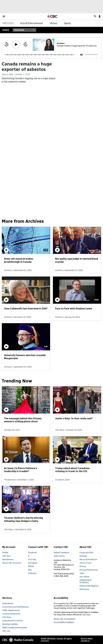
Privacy (83, 566)
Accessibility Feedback (64, 622)
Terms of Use (86, 563)
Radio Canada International (14, 627)
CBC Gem (6, 556)
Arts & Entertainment (32, 23)
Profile (5, 552)
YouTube (32, 559)
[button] (4, 16)
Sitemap (83, 556)
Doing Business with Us (13, 621)
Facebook (32, 552)
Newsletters (8, 559)
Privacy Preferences (89, 570)
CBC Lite (6, 631)
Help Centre (59, 556)
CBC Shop (7, 617)
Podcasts (32, 573)
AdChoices (84, 589)
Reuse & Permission (88, 559)
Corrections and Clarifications (15, 607)
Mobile (31, 566)
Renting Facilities (10, 624)
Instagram (33, 563)
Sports (68, 23)
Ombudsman (8, 603)
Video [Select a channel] (6, 30)
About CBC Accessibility (64, 619)
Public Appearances (11, 610)
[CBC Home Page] (52, 16)
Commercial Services (11, 614)
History (53, 23)
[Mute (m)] (81, 55)
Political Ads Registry (89, 586)
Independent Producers (86, 581)
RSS (30, 570)
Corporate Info (86, 552)
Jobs (82, 573)
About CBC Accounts (12, 563)
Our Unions (84, 577)
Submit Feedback (61, 552)
